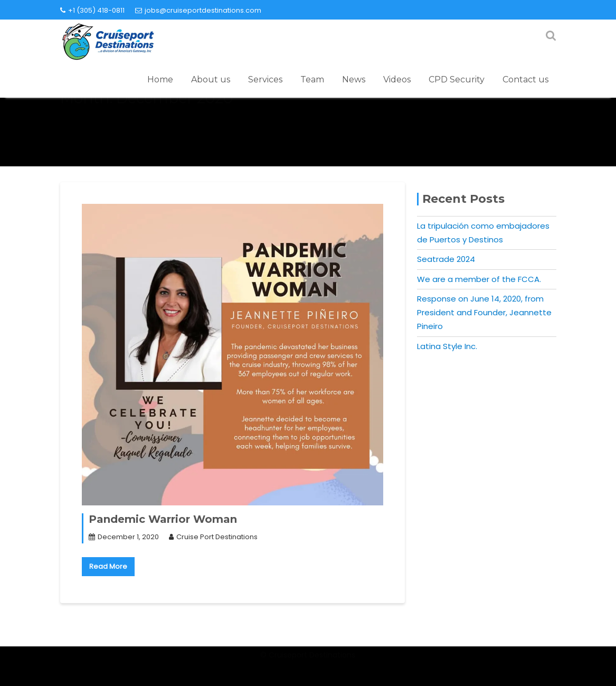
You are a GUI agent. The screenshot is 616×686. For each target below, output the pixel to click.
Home (160, 79)
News (354, 79)
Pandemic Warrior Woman (163, 519)
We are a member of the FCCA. (479, 279)
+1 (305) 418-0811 (92, 10)
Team (312, 79)
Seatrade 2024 (446, 259)
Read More (108, 566)
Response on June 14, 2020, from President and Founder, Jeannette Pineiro (484, 313)
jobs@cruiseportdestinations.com (198, 10)
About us (211, 79)
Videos (397, 79)
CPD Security (457, 79)
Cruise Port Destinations (213, 537)
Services (265, 79)
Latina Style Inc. (447, 346)
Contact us (525, 79)
